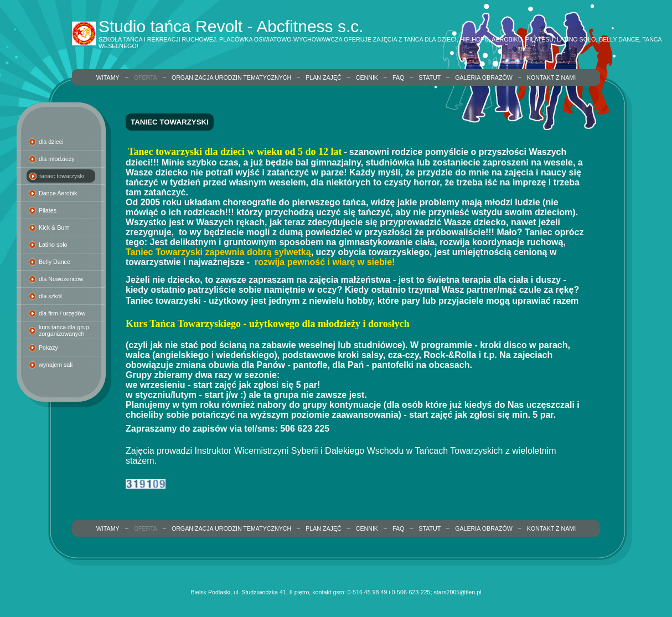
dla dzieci (51, 142)
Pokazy (48, 348)
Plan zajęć (324, 77)
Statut (430, 77)
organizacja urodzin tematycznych (231, 77)
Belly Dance (55, 262)
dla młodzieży (57, 159)
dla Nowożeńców (61, 279)
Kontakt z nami (551, 77)
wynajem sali (56, 365)
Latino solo (53, 245)
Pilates (48, 210)
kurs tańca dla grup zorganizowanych (64, 330)
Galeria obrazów (484, 77)
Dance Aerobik (58, 193)
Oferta (146, 77)
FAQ (398, 77)
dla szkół (50, 296)
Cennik (367, 77)
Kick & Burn (54, 227)
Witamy (108, 77)
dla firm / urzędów (62, 313)
